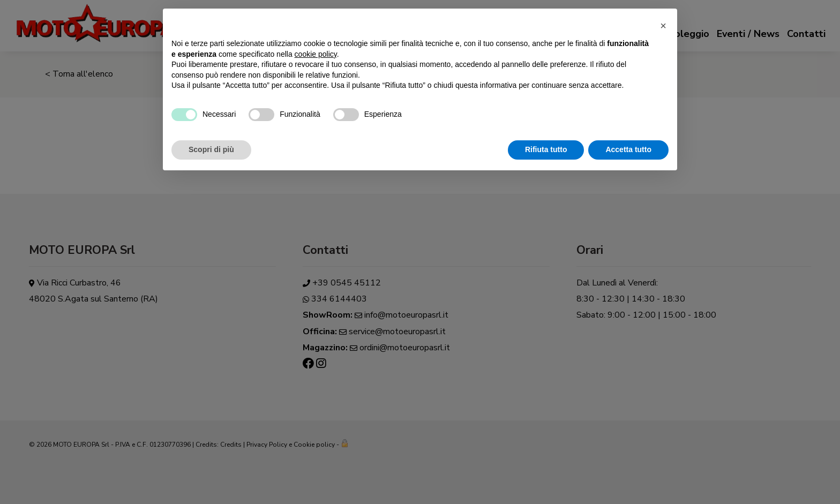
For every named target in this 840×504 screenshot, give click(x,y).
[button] (663, 26)
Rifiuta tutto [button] (546, 149)
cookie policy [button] (316, 54)
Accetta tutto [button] (628, 149)
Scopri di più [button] (211, 149)
